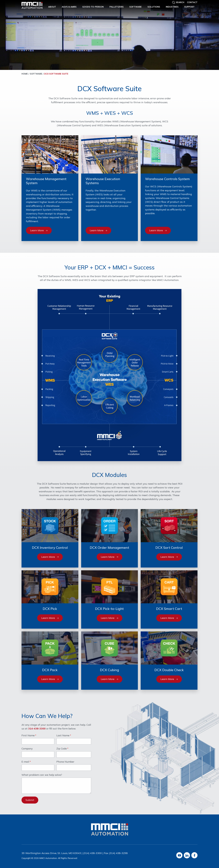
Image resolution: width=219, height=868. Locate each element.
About (52, 7)
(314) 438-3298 (118, 853)
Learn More (39, 230)
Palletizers (117, 7)
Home (25, 74)
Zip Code (62, 749)
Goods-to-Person (93, 7)
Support (189, 7)
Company (27, 749)
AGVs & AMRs (69, 7)
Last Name (63, 736)
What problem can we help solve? (42, 775)
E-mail (25, 762)
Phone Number (65, 762)
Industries (172, 7)
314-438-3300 (37, 729)
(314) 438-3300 (92, 853)
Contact (192, 2)
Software (135, 7)
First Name (28, 736)
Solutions (154, 7)
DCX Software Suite (56, 74)
